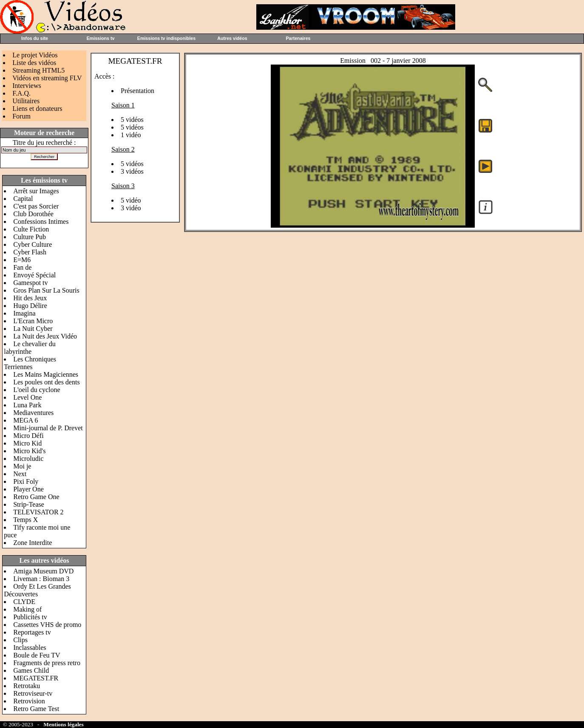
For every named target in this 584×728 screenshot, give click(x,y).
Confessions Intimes (41, 222)
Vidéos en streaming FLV (47, 78)
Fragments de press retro (47, 663)
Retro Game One (36, 497)
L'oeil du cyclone (37, 390)
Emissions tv (101, 38)
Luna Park (27, 405)
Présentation (137, 91)
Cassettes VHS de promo (47, 625)
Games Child (31, 670)
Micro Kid (27, 443)
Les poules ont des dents (46, 382)
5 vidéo (131, 200)
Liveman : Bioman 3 (41, 579)
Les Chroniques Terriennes (30, 363)
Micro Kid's (29, 451)
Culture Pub (30, 237)
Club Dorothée (33, 214)
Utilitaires (26, 101)
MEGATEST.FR (36, 678)
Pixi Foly (26, 481)
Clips (20, 640)
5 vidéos (132, 120)
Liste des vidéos (34, 63)
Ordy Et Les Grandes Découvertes (37, 590)
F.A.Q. (21, 93)
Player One (28, 489)
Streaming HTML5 (38, 70)
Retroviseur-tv (33, 693)
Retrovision (29, 701)
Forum (21, 116)
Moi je (22, 466)
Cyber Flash (30, 252)
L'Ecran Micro (33, 321)
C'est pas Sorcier (36, 206)
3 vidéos (132, 171)
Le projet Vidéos (35, 55)
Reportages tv (32, 632)
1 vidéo (131, 135)
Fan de (22, 267)
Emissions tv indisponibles (166, 38)
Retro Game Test (36, 709)
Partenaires (298, 38)
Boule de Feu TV (37, 655)
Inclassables (30, 648)
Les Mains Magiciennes (46, 374)
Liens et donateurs (37, 109)
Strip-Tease (29, 504)
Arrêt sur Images (36, 191)
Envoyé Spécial (34, 275)
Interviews (27, 86)
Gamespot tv (30, 283)
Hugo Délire (30, 306)
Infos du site (35, 38)
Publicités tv (30, 617)
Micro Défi (28, 436)
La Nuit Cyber (33, 329)
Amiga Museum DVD (43, 571)
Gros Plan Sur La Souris (46, 290)
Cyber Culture (33, 244)
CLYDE (24, 602)
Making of (27, 609)
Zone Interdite (33, 543)
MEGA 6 (26, 420)
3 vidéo (131, 208)
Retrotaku (27, 686)
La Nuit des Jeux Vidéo (45, 336)
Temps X (26, 520)
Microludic (28, 459)
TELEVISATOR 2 (38, 512)
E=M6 (22, 260)
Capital (23, 199)
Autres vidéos (232, 38)
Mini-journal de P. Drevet (48, 428)
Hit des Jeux (30, 298)
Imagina (24, 313)
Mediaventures (33, 413)
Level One (27, 397)
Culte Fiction (31, 229)
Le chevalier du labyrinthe (30, 348)
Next (20, 474)
